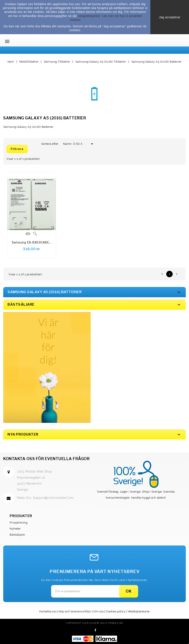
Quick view (35, 234)
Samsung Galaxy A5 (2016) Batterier (45, 292)
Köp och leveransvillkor (75, 611)
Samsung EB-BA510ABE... (32, 242)
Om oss (99, 611)
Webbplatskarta (139, 611)
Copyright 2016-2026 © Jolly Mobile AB (94, 623)
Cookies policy (116, 611)
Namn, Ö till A (75, 144)
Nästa (177, 274)
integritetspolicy (89, 16)
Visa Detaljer (28, 234)
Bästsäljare (17, 535)
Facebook (95, 630)
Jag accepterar (170, 17)
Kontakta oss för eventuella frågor (46, 459)
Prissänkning (19, 523)
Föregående (162, 274)
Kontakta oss (48, 611)
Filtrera (17, 149)
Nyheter (15, 529)
